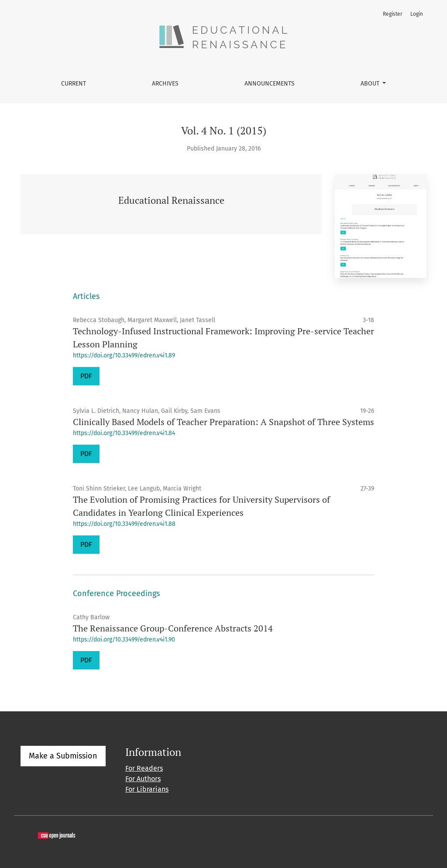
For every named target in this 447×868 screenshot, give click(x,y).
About (371, 84)
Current (74, 84)
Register (393, 14)
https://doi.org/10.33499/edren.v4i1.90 (124, 640)
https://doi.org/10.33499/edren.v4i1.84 (124, 433)
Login (417, 14)
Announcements (270, 84)
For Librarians (147, 789)
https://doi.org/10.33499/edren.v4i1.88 (124, 524)
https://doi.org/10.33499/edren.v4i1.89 (124, 355)
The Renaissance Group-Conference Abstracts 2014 (173, 628)
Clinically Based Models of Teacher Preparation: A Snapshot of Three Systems (223, 422)
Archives (165, 84)
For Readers (144, 768)
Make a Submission (63, 756)
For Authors (143, 779)
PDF (86, 376)
